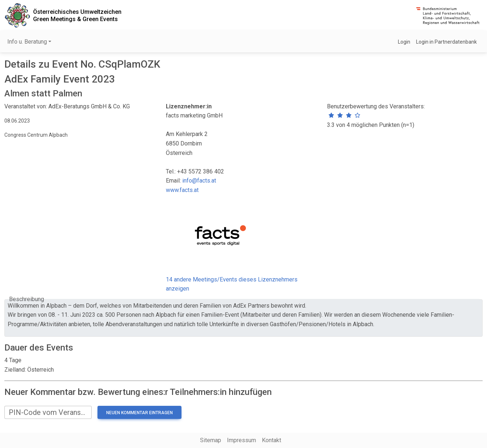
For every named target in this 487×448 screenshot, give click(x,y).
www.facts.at (182, 190)
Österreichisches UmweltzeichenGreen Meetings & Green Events (77, 15)
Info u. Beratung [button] (27, 42)
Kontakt (272, 440)
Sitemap (211, 440)
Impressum (241, 440)
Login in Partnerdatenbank (446, 42)
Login (404, 42)
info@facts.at (199, 181)
